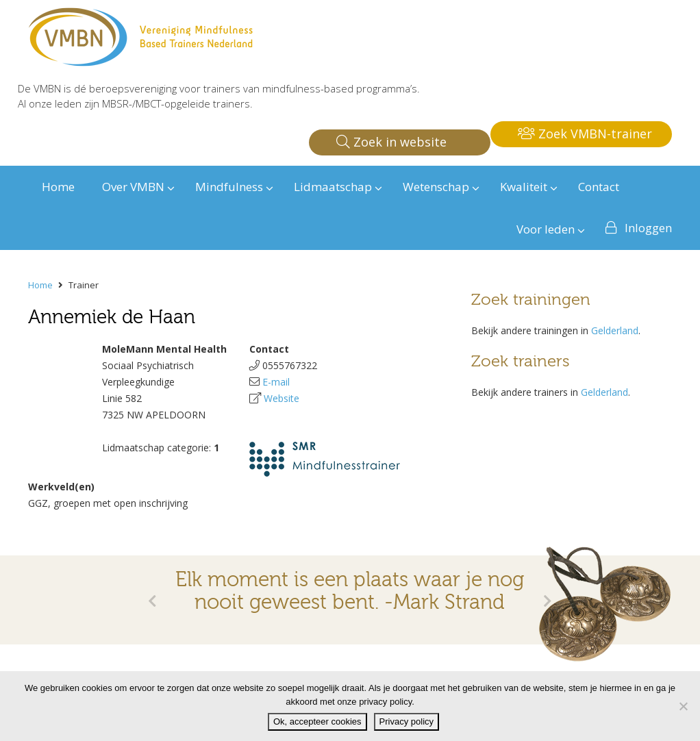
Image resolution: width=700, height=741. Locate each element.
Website (282, 398)
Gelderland (615, 330)
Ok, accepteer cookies (317, 721)
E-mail (276, 382)
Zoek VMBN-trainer (585, 134)
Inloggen (648, 228)
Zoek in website (391, 142)
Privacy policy (407, 721)
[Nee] (683, 706)
